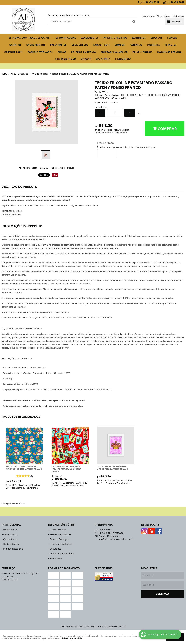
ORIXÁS (62, 52)
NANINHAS (136, 45)
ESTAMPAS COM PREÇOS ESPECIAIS (29, 38)
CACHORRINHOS (36, 45)
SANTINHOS (139, 38)
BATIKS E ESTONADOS (40, 52)
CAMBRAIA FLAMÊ (66, 59)
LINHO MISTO (123, 59)
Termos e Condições (61, 534)
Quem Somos (149, 16)
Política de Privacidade (62, 553)
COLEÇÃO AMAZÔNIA (83, 52)
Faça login (71, 15)
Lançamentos (90, 38)
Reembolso (56, 558)
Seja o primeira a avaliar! (106, 102)
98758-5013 (150, 2)
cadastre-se (84, 15)
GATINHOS (15, 45)
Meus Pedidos (164, 16)
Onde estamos (11, 544)
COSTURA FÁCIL (14, 52)
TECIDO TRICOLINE (65, 38)
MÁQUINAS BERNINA (169, 52)
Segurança (56, 549)
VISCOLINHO (103, 59)
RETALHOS (171, 45)
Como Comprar (58, 530)
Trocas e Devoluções (61, 544)
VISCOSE (86, 59)
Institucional (11, 525)
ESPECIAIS (157, 38)
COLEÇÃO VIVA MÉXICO (114, 52)
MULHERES (154, 45)
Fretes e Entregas (59, 539)
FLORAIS (172, 38)
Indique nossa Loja (13, 549)
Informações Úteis (61, 525)
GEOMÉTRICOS (80, 45)
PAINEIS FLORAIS (142, 52)
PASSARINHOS (58, 45)
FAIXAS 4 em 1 (101, 45)
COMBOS (120, 45)
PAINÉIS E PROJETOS (115, 38)
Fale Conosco (178, 16)
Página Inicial (10, 530)
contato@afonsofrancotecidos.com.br (114, 539)
